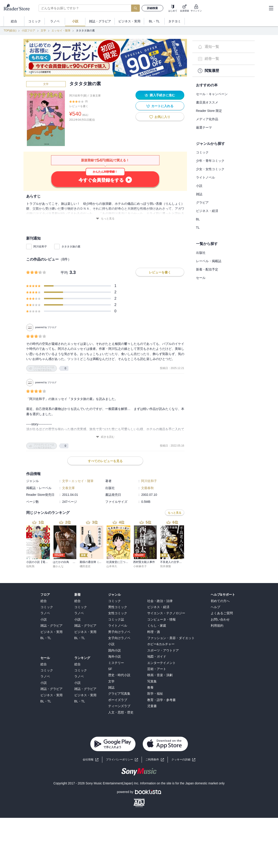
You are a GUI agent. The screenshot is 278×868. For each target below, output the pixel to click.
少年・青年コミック (210, 161)
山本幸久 (112, 566)
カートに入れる (160, 106)
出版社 (201, 253)
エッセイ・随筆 (61, 31)
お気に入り (160, 117)
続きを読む (105, 437)
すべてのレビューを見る (105, 461)
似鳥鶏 (30, 566)
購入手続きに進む (160, 95)
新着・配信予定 (207, 269)
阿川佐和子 (40, 247)
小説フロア (28, 31)
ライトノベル (206, 177)
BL (198, 219)
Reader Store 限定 (209, 111)
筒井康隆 (166, 566)
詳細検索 (152, 8)
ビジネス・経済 (207, 211)
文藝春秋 (147, 488)
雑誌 (199, 194)
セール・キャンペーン (212, 94)
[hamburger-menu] (271, 8)
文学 (43, 31)
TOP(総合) (10, 31)
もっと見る (105, 219)
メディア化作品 (207, 119)
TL (198, 228)
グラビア (202, 202)
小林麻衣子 (140, 566)
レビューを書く (79, 106)
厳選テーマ (204, 127)
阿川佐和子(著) (78, 96)
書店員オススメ (207, 102)
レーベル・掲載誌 (209, 261)
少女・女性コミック (210, 169)
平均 (64, 273)
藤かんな (58, 566)
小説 (199, 186)
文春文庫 (95, 96)
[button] (183, 760)
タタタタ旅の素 (71, 247)
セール (201, 278)
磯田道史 (85, 566)
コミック (202, 152)
